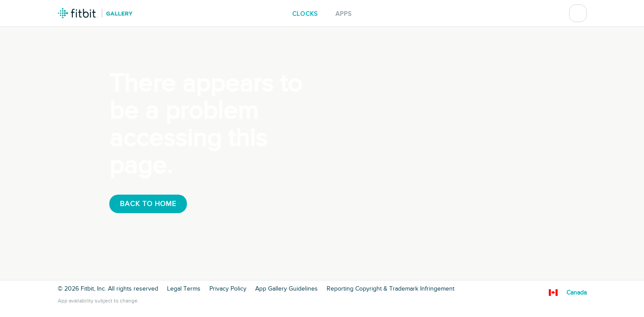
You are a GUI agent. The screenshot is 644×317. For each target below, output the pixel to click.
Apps (344, 14)
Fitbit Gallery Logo (95, 13)
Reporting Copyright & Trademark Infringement (391, 289)
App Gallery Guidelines (287, 289)
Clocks (305, 14)
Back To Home (148, 204)
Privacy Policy (228, 289)
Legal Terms (184, 289)
